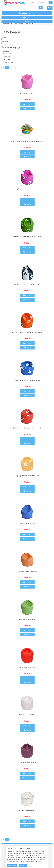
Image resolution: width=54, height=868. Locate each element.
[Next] (14, 67)
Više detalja (27, 109)
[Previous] (3, 67)
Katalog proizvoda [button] (27, 13)
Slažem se (23, 866)
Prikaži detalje (12, 866)
